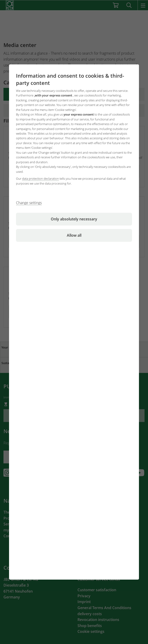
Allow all (74, 235)
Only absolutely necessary (74, 219)
